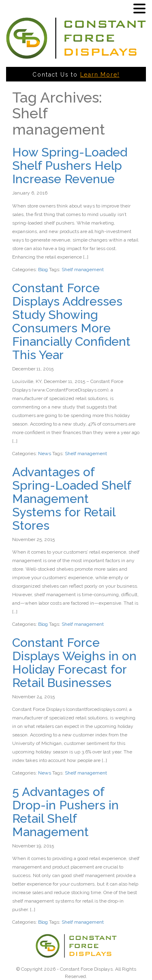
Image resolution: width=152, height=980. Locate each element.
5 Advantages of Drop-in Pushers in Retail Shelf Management (65, 812)
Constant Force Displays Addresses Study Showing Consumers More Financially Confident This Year (71, 321)
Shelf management (83, 270)
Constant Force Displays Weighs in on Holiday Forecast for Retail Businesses (74, 663)
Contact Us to (76, 75)
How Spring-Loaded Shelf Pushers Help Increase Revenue (70, 166)
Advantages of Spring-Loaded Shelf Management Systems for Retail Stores (72, 499)
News (45, 454)
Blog (43, 270)
